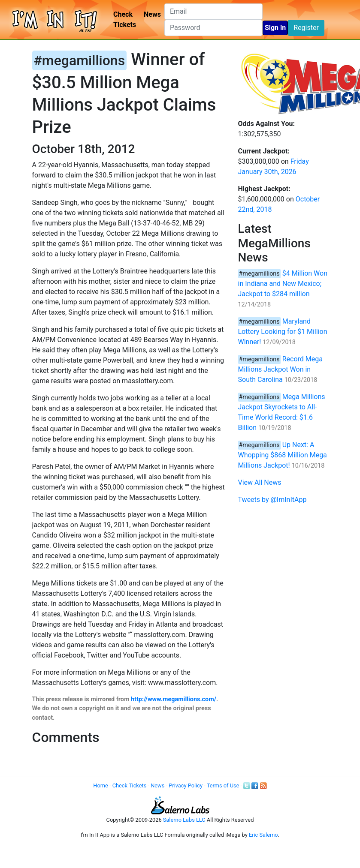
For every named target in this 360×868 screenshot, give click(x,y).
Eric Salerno (263, 835)
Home (100, 785)
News (152, 14)
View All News (260, 482)
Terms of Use (223, 785)
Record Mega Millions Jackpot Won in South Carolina (280, 369)
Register (306, 28)
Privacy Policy (186, 785)
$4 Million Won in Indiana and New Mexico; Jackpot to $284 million (283, 284)
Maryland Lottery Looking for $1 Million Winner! (283, 332)
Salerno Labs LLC (184, 820)
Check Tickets (125, 20)
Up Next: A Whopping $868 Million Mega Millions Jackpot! (283, 455)
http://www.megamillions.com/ (174, 699)
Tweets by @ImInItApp (272, 500)
